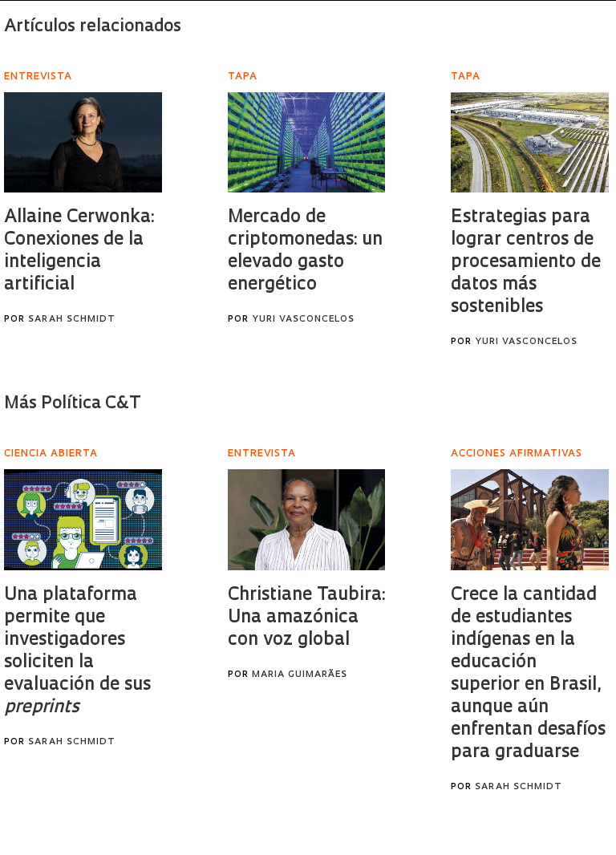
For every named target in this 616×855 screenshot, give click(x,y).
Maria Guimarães (300, 675)
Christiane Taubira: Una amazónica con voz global (306, 618)
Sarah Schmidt (72, 320)
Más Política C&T (73, 404)
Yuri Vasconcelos (303, 320)
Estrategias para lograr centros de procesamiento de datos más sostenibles (526, 263)
